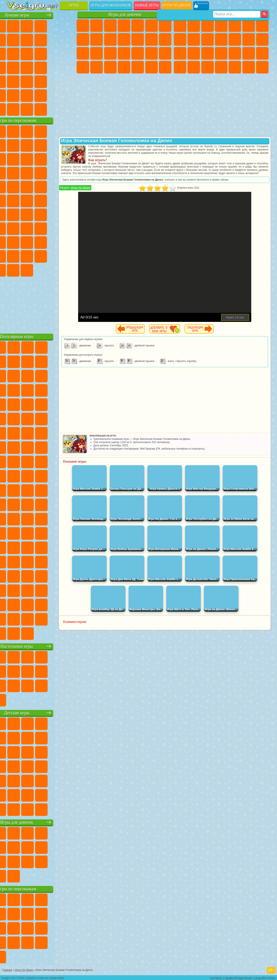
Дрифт (208, 67)
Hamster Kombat (41, 270)
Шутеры (235, 67)
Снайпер (180, 53)
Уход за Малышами (110, 67)
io (27, 53)
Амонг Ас (54, 214)
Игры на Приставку (68, 109)
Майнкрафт (262, 26)
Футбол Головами (27, 109)
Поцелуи (165, 39)
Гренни (54, 228)
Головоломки (68, 81)
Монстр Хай (151, 26)
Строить (54, 109)
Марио (41, 186)
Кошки (124, 39)
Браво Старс (68, 214)
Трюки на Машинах (41, 81)
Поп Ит (41, 39)
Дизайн (124, 67)
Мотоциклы (208, 39)
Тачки (41, 173)
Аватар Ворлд (13, 256)
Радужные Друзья (54, 242)
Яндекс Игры (27, 39)
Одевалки (138, 39)
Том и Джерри (54, 200)
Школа (54, 95)
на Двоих (68, 26)
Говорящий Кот (54, 131)
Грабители (249, 53)
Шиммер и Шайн (27, 200)
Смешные (13, 53)
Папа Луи (83, 53)
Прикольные (68, 67)
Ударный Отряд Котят (27, 186)
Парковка (180, 26)
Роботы (194, 53)
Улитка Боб (27, 145)
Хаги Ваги (68, 228)
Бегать (249, 67)
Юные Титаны (68, 200)
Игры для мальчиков (111, 5)
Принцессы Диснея (83, 67)
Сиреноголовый (41, 214)
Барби (124, 26)
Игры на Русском (27, 67)
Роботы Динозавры (221, 53)
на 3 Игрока (13, 95)
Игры (74, 5)
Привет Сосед (41, 242)
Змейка (54, 81)
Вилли (13, 131)
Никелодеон (27, 95)
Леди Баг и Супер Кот (68, 145)
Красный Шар (41, 145)
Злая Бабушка (13, 159)
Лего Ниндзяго (68, 131)
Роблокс (13, 242)
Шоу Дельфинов (13, 173)
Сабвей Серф (41, 159)
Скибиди (13, 270)
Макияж (165, 53)
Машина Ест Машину (262, 53)
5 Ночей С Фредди (13, 145)
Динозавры (54, 67)
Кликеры (68, 53)
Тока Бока (68, 242)
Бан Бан (68, 256)
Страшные (41, 53)
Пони (83, 26)
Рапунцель (110, 53)
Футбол (194, 26)
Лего (27, 159)
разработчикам (265, 977)
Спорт (68, 39)
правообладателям (238, 977)
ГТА (180, 67)
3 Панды (27, 173)
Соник (68, 173)
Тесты (138, 26)
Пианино (151, 67)
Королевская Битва (249, 26)
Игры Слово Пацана (41, 256)
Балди (41, 228)
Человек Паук (54, 186)
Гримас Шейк (27, 270)
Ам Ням (68, 159)
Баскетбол (68, 95)
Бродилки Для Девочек (165, 26)
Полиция (208, 53)
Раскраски (83, 39)
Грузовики (235, 39)
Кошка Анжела (97, 39)
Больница (124, 53)
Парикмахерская (151, 39)
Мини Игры (13, 81)
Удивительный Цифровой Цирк (54, 270)
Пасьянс (13, 67)
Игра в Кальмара (13, 228)
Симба (27, 256)
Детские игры (41, 712)
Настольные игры (41, 646)
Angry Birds (54, 159)
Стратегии (208, 26)
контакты (216, 977)
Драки (249, 39)
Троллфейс (54, 145)
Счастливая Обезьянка (41, 200)
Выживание (235, 53)
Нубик (27, 242)
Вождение (13, 109)
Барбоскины (13, 186)
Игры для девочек (125, 14)
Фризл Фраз (68, 186)
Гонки (262, 39)
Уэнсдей (54, 256)
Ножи (41, 67)
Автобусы (221, 67)
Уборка (138, 67)
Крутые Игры (41, 95)
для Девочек (27, 26)
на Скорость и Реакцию (27, 81)
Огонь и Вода (110, 26)
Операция (151, 53)
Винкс (165, 67)
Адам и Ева (13, 200)
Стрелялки (262, 67)
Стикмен (221, 39)
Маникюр (138, 53)
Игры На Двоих (99, 191)
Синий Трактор (13, 214)
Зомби (235, 26)
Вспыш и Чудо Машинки (54, 173)
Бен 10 (194, 67)
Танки (221, 26)
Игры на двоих (177, 5)
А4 (27, 228)
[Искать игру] (237, 6)
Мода (97, 67)
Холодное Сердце (110, 39)
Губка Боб (27, 131)
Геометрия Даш (54, 39)
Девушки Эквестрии (97, 26)
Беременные (97, 53)
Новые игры (147, 5)
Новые (13, 26)
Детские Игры (54, 26)
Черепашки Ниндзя (194, 39)
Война (41, 109)
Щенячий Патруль (41, 131)
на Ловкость (13, 39)
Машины (180, 39)
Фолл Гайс (27, 214)
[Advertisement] (41, 304)
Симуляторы (41, 26)
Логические (54, 53)
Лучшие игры (41, 14)
